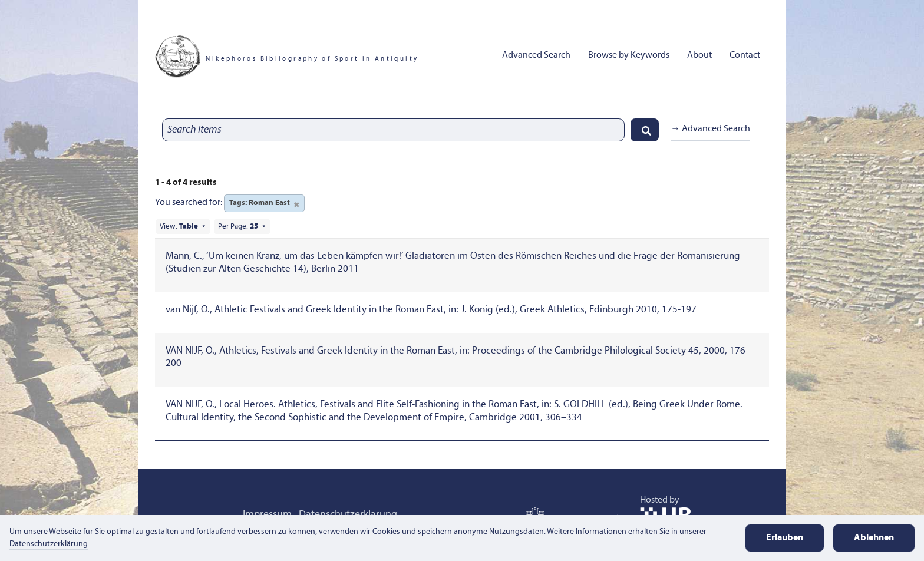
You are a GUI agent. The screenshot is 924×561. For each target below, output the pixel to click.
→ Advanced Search (710, 129)
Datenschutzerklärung (49, 544)
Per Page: (238, 227)
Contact (745, 55)
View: (179, 227)
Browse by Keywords (629, 55)
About (699, 55)
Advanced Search (536, 55)
